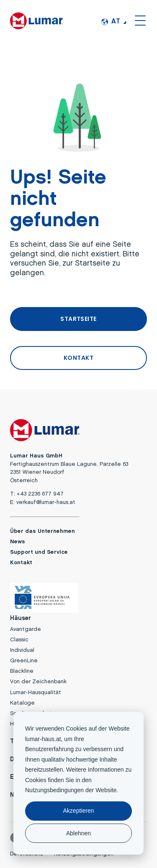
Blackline (22, 671)
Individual (22, 650)
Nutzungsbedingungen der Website (71, 790)
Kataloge (22, 703)
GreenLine (24, 661)
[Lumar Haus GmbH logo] (37, 20)
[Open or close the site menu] (140, 20)
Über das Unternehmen (42, 531)
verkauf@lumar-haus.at (46, 502)
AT (111, 22)
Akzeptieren (79, 811)
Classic (19, 640)
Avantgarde (26, 629)
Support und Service (39, 552)
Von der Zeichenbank (38, 682)
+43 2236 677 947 (40, 494)
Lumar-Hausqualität (36, 693)
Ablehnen (78, 833)
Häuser (21, 619)
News (18, 542)
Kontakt (21, 563)
